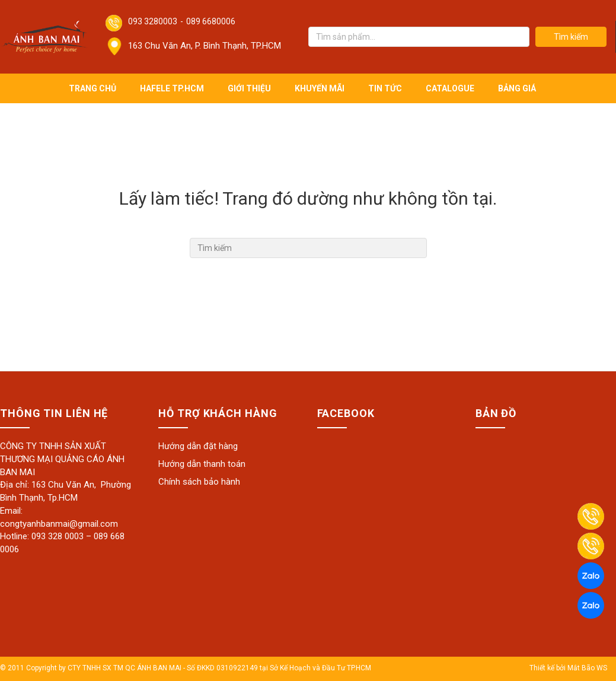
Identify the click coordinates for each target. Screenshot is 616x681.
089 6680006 (211, 21)
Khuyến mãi (320, 88)
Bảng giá (517, 88)
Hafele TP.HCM (172, 88)
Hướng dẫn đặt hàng (198, 446)
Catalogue (450, 88)
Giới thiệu (249, 88)
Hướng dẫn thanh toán (202, 464)
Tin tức (385, 88)
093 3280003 (153, 21)
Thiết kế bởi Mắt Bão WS (568, 668)
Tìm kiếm (571, 37)
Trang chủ (92, 88)
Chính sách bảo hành (199, 482)
